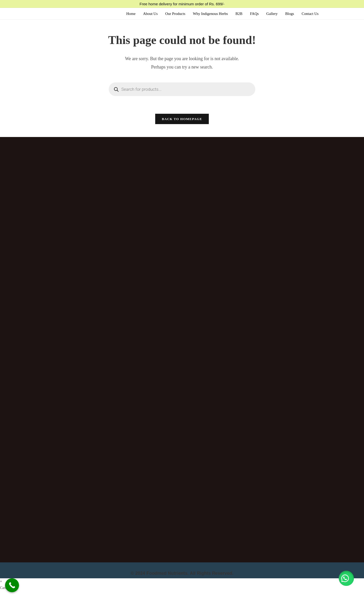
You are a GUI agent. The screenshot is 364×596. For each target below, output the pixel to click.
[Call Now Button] (12, 585)
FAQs (254, 14)
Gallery (272, 14)
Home (130, 14)
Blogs (290, 14)
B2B (239, 14)
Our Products (175, 14)
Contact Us (310, 14)
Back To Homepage (182, 119)
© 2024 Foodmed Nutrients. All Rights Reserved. (182, 574)
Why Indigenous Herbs (210, 14)
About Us (150, 14)
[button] (346, 578)
